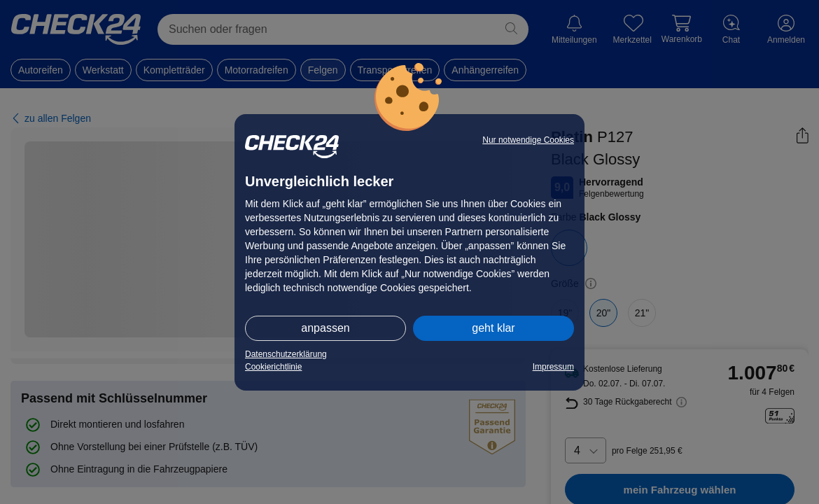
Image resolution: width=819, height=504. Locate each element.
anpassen (325, 328)
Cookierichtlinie (273, 367)
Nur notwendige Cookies (528, 140)
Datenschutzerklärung (286, 354)
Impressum (553, 367)
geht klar (493, 328)
